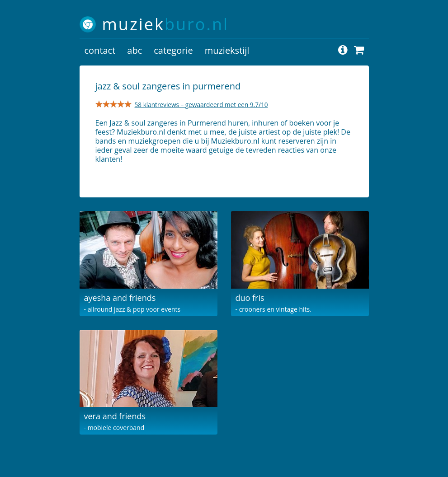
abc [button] (134, 50)
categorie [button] (173, 50)
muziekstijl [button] (227, 50)
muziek (166, 24)
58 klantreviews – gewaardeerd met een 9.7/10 (201, 105)
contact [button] (100, 50)
